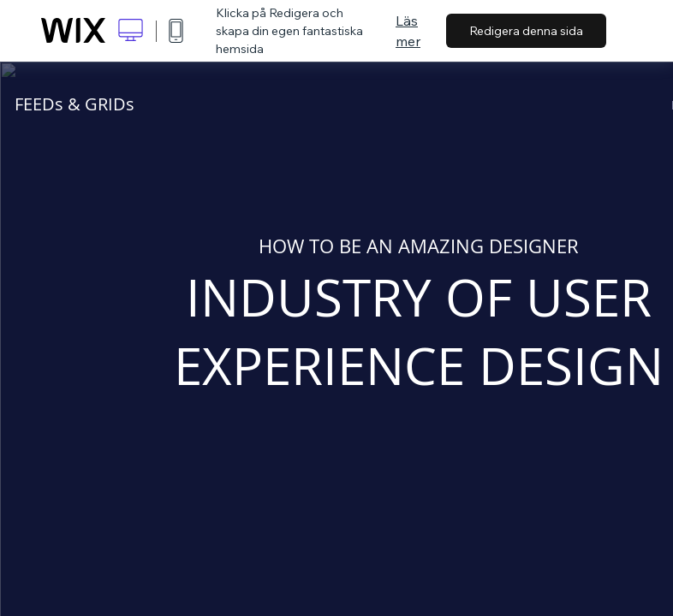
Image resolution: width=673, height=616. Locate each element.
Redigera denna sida (526, 31)
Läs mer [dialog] (408, 31)
